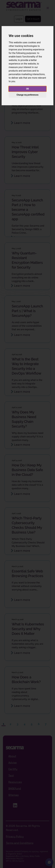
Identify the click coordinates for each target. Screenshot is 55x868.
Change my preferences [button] (27, 95)
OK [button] (27, 89)
